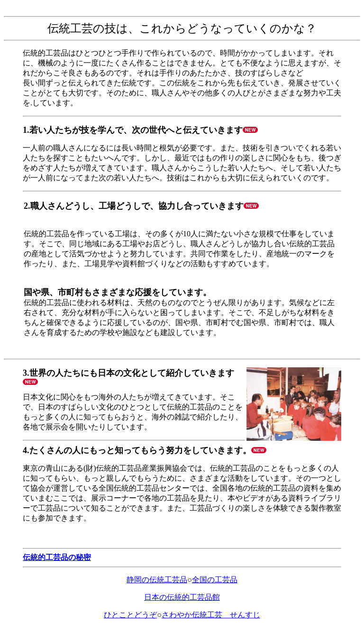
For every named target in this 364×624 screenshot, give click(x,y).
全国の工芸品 (215, 580)
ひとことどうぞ (130, 615)
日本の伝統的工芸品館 (182, 597)
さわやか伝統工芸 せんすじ (211, 615)
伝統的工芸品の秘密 (57, 557)
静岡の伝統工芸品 (157, 580)
